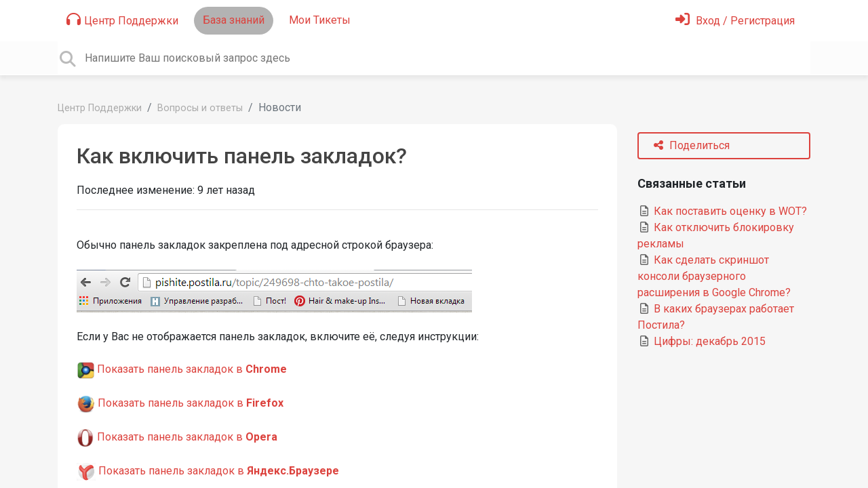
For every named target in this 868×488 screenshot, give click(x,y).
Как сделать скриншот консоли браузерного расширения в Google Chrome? (714, 276)
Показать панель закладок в (192, 369)
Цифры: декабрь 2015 (702, 341)
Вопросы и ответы (200, 108)
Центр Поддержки (122, 20)
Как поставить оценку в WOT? (722, 211)
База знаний (234, 20)
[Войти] (735, 21)
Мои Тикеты (320, 20)
